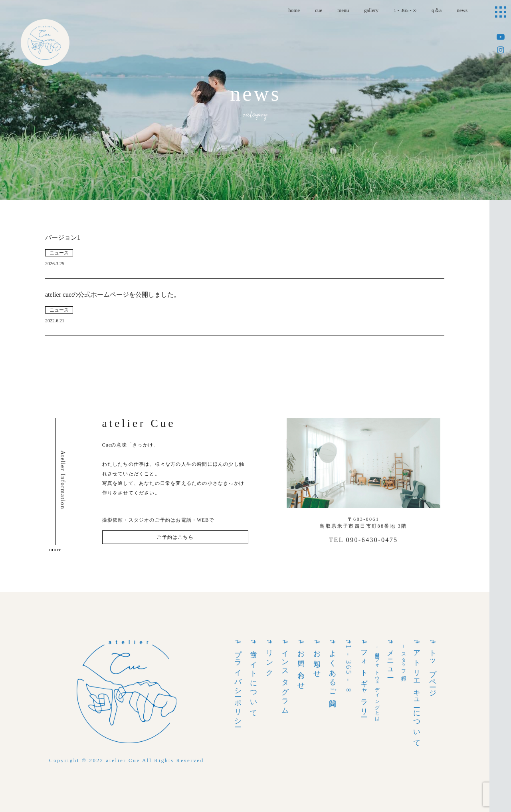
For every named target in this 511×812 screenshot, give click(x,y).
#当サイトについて (254, 677)
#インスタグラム (285, 676)
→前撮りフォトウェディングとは (377, 682)
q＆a (437, 10)
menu (343, 10)
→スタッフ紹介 (404, 658)
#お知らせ (317, 658)
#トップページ (433, 667)
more (55, 549)
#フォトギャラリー (364, 677)
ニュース (59, 253)
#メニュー (390, 658)
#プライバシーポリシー (238, 682)
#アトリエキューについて (417, 692)
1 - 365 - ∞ (405, 10)
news (462, 10)
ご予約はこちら (175, 537)
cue (319, 10)
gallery (371, 10)
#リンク (269, 657)
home (294, 10)
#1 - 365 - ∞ (349, 667)
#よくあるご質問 (333, 668)
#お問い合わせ (301, 663)
